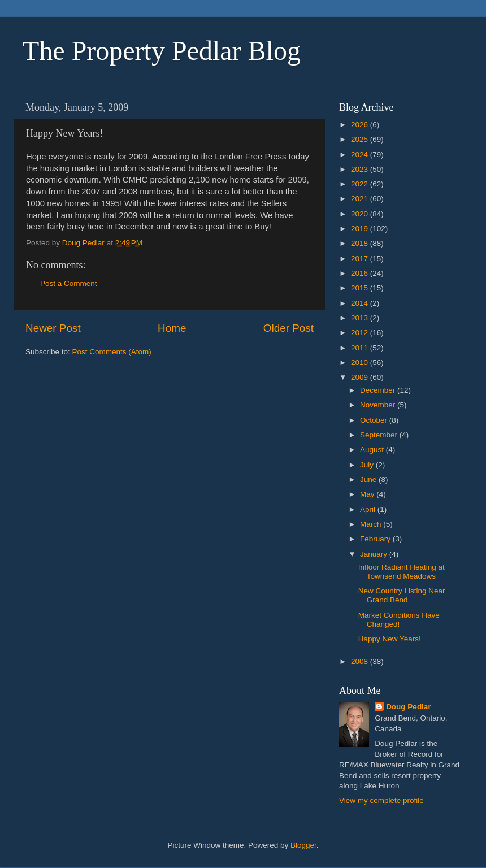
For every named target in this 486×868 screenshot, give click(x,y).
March (372, 524)
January (375, 554)
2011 (361, 348)
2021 (361, 199)
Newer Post (53, 328)
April (369, 509)
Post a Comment (69, 283)
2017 (361, 259)
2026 (361, 125)
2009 (361, 377)
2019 (361, 229)
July (368, 465)
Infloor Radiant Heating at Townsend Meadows (402, 572)
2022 (361, 184)
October (375, 420)
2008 (361, 661)
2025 (361, 139)
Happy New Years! (390, 639)
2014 (361, 303)
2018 (361, 243)
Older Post (288, 328)
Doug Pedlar (409, 707)
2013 (361, 318)
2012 (361, 333)
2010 (361, 363)
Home (172, 328)
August (373, 450)
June (369, 479)
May (368, 494)
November (379, 405)
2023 (361, 169)
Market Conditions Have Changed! (399, 620)
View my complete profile (381, 800)
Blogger (303, 845)
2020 (361, 214)
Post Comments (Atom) (112, 352)
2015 (361, 288)
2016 (361, 273)
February (376, 539)
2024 (361, 155)
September (380, 435)
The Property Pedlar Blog (162, 51)
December (379, 390)
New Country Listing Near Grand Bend (402, 595)
